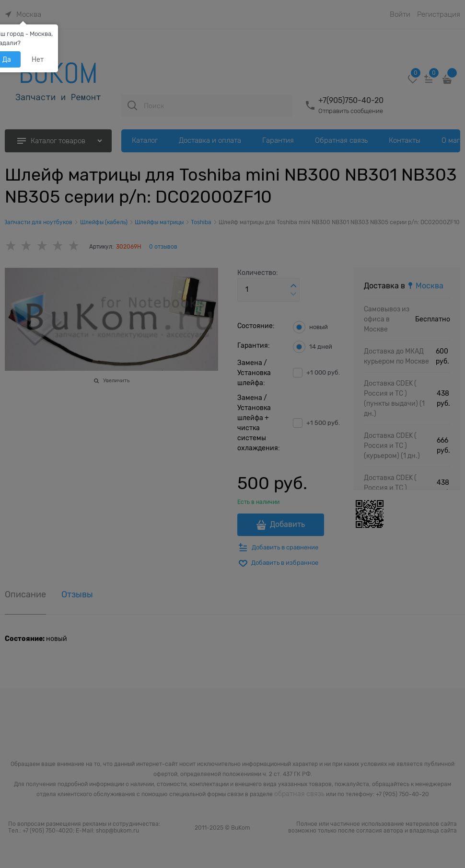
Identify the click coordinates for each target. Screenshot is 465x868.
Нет (38, 59)
